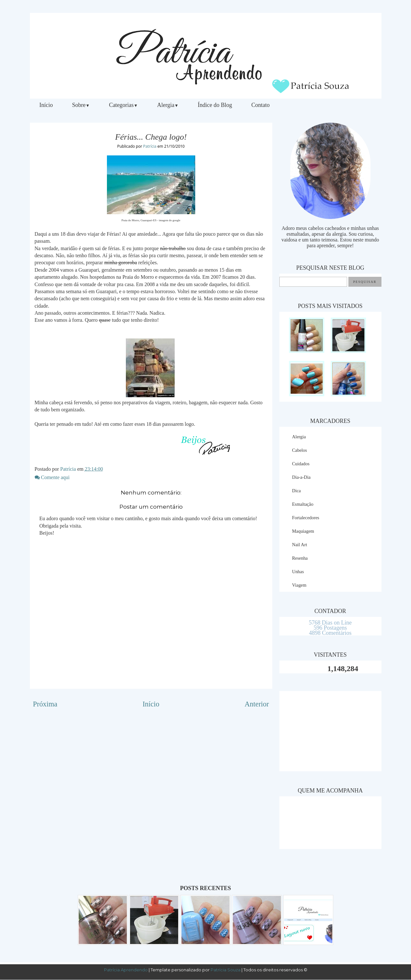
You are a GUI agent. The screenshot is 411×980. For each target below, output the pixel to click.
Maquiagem (303, 531)
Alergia (168, 105)
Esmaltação (303, 504)
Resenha (300, 558)
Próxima (45, 704)
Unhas (298, 572)
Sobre (81, 105)
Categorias (123, 105)
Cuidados (301, 464)
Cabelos (300, 450)
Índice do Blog (215, 105)
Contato (261, 105)
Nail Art (300, 545)
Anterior (257, 704)
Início (46, 105)
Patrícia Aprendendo (126, 970)
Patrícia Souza (226, 970)
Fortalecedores (306, 518)
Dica (297, 491)
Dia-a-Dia (302, 477)
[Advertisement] (330, 731)
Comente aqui (52, 477)
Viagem (299, 585)
